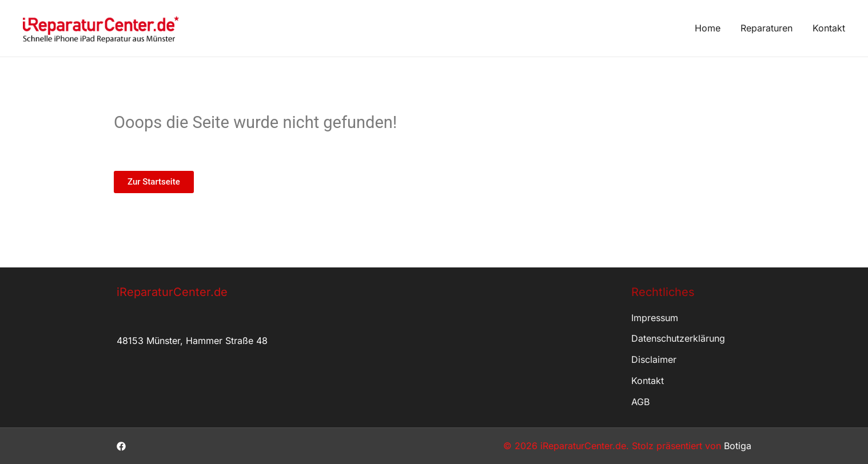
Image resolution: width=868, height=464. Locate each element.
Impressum (655, 318)
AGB (640, 402)
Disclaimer (654, 359)
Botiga (738, 446)
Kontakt (829, 28)
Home (708, 28)
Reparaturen (767, 28)
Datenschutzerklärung (678, 338)
